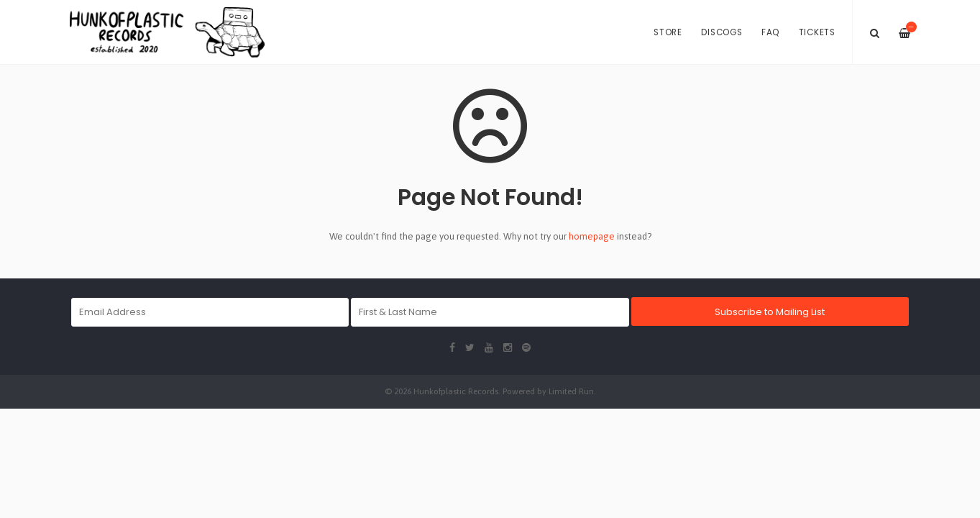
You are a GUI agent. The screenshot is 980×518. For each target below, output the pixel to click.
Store (668, 32)
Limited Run (571, 391)
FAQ (770, 32)
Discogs (722, 32)
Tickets (817, 32)
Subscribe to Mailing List (770, 312)
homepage (592, 236)
